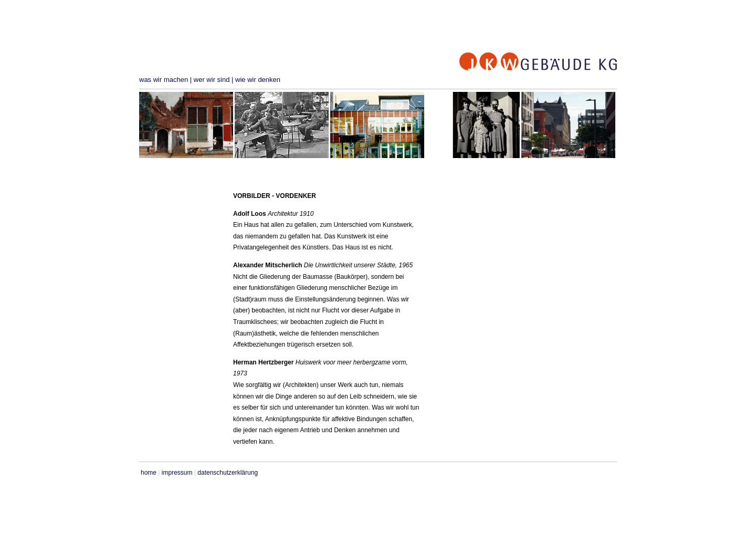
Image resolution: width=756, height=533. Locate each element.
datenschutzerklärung (228, 473)
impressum (177, 473)
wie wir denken (258, 80)
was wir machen (164, 80)
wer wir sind (212, 80)
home (149, 473)
